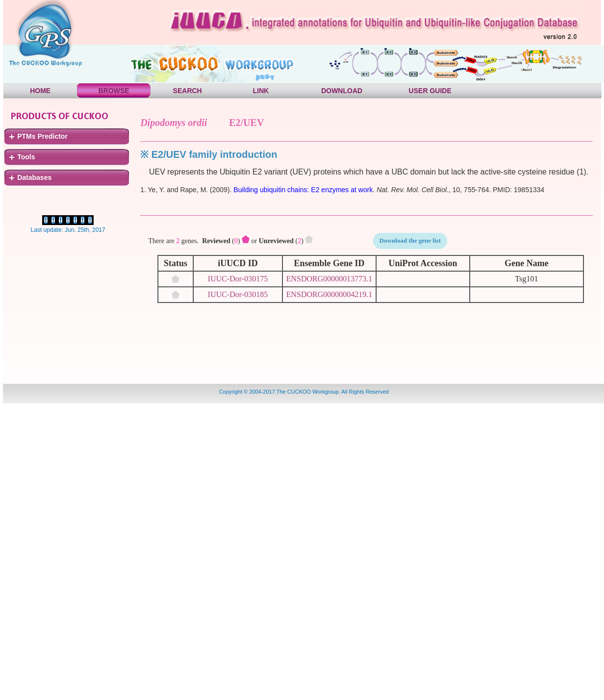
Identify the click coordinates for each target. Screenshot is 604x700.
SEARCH (188, 91)
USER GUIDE (430, 91)
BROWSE (114, 91)
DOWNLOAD (342, 91)
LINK (261, 91)
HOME (40, 91)
